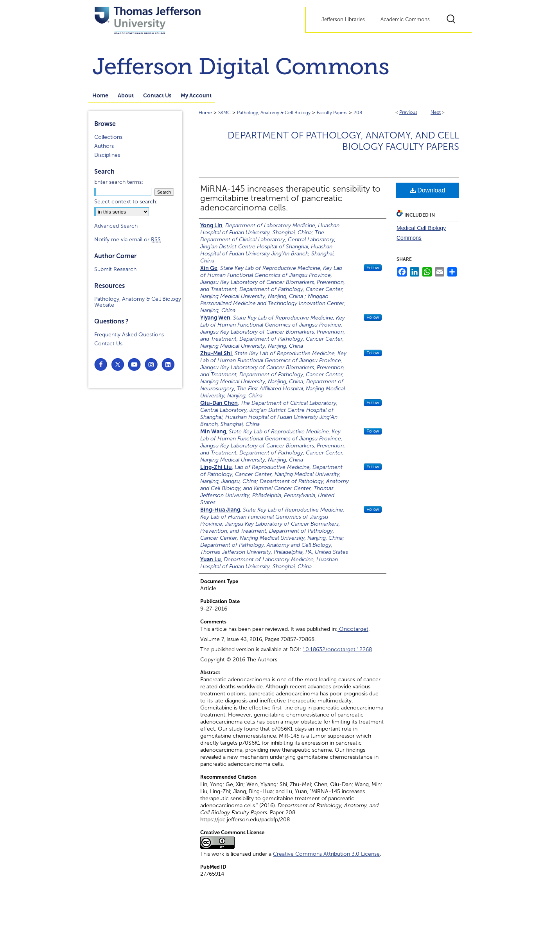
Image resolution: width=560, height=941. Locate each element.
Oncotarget (353, 629)
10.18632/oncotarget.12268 (337, 649)
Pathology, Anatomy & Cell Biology (274, 113)
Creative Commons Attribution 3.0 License (326, 854)
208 (358, 113)
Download (428, 190)
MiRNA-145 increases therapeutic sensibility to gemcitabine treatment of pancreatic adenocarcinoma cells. (290, 198)
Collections (108, 137)
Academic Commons (405, 20)
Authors (104, 146)
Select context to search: (126, 202)
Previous (408, 112)
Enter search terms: (119, 182)
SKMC (224, 113)
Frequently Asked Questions (129, 335)
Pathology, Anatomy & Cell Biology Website (138, 302)
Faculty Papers (332, 113)
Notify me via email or (127, 240)
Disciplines (107, 155)
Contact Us (108, 344)
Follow (373, 268)
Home (205, 113)
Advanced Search (116, 226)
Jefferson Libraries (343, 20)
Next (436, 112)
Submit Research (115, 269)
